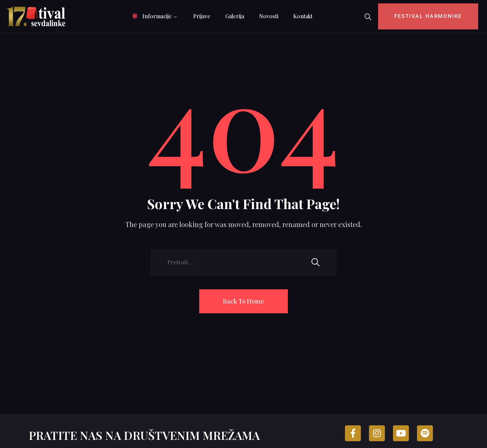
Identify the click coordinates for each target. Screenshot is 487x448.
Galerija (235, 16)
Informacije (157, 16)
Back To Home (243, 301)
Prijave (202, 16)
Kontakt (303, 16)
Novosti (269, 16)
